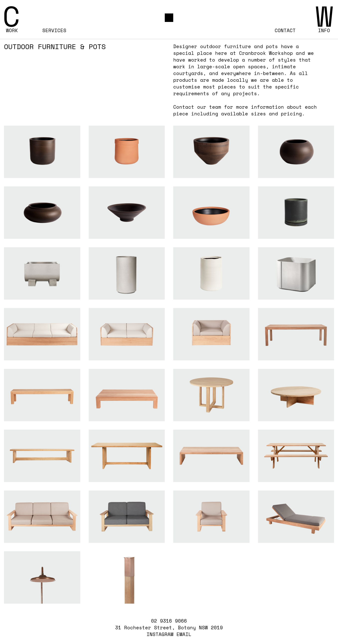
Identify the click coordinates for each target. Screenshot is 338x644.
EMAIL (184, 634)
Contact (285, 31)
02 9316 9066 (169, 621)
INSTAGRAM (160, 634)
